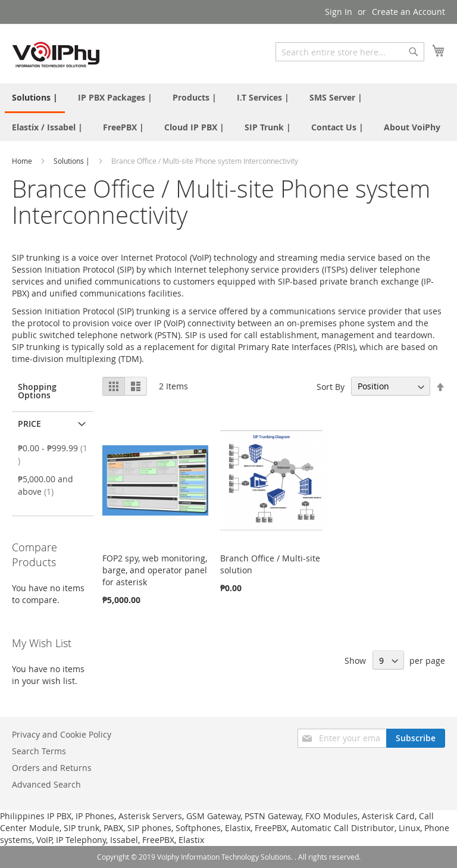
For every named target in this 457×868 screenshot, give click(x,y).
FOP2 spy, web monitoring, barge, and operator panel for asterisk (155, 570)
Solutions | (73, 161)
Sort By (331, 386)
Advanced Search (46, 784)
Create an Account (409, 12)
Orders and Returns (52, 768)
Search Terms (39, 751)
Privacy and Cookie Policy (62, 734)
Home (23, 161)
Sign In (339, 12)
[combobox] (350, 52)
